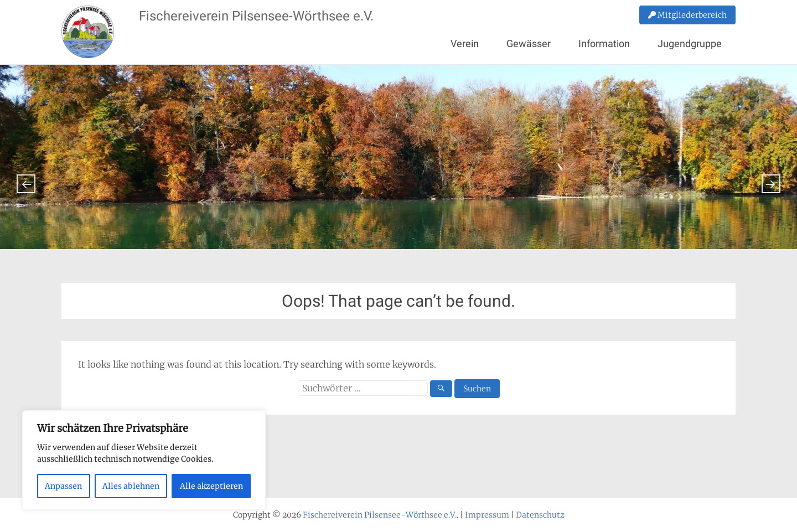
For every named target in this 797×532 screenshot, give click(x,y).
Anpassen (63, 486)
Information (604, 43)
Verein (465, 43)
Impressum (487, 515)
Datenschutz (540, 515)
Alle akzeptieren (211, 486)
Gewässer (529, 43)
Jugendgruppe (690, 43)
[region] (144, 460)
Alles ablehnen (131, 486)
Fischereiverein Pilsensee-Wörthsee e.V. (256, 16)
